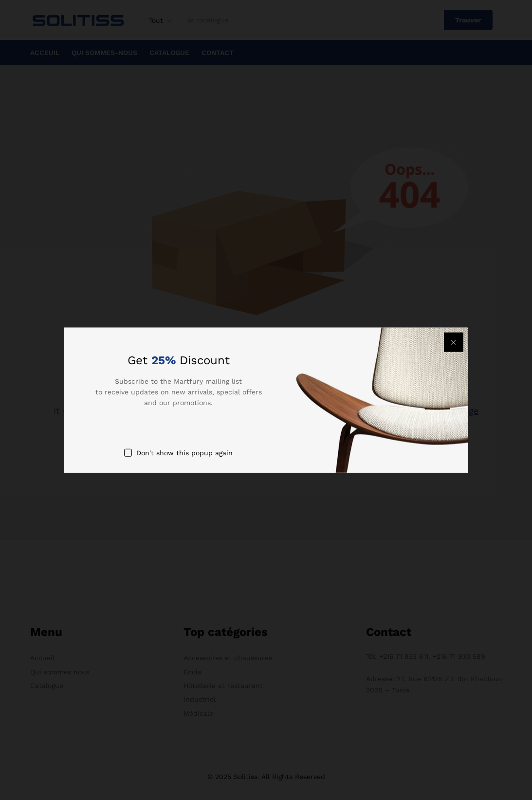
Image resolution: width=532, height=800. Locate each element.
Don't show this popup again (184, 452)
